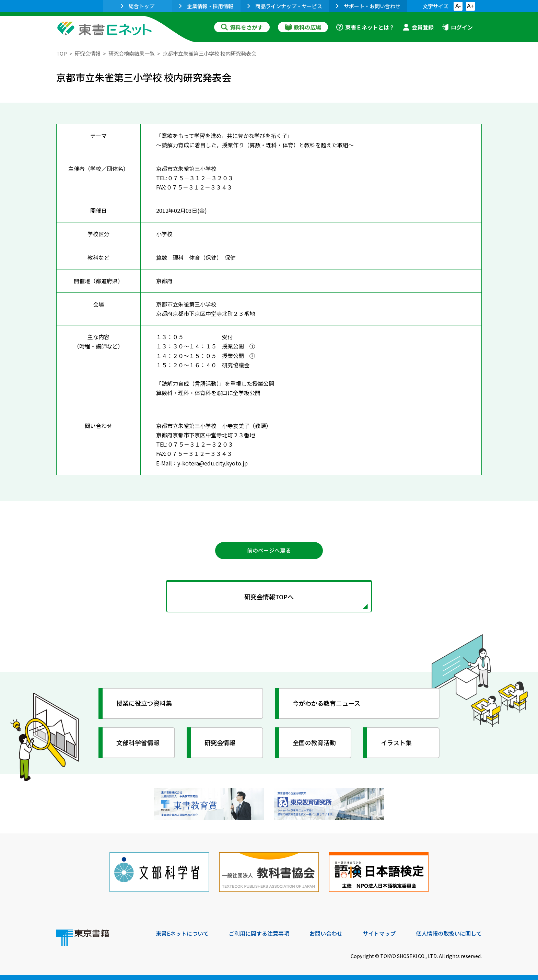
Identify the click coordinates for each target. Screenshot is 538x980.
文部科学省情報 (138, 742)
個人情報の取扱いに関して (449, 933)
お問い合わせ (326, 933)
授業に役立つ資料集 (144, 703)
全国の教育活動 (314, 742)
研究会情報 (88, 53)
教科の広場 (303, 27)
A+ (470, 6)
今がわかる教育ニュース (326, 703)
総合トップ (138, 6)
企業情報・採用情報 (206, 6)
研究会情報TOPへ (269, 597)
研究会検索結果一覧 (132, 53)
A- (458, 6)
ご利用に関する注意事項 (259, 933)
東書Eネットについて (182, 933)
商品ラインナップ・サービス (285, 6)
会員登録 (418, 27)
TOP (62, 53)
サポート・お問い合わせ (368, 6)
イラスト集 (396, 742)
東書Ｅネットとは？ (365, 27)
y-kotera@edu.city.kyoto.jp (213, 463)
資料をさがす (242, 27)
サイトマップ (379, 933)
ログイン (457, 27)
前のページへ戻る (269, 550)
